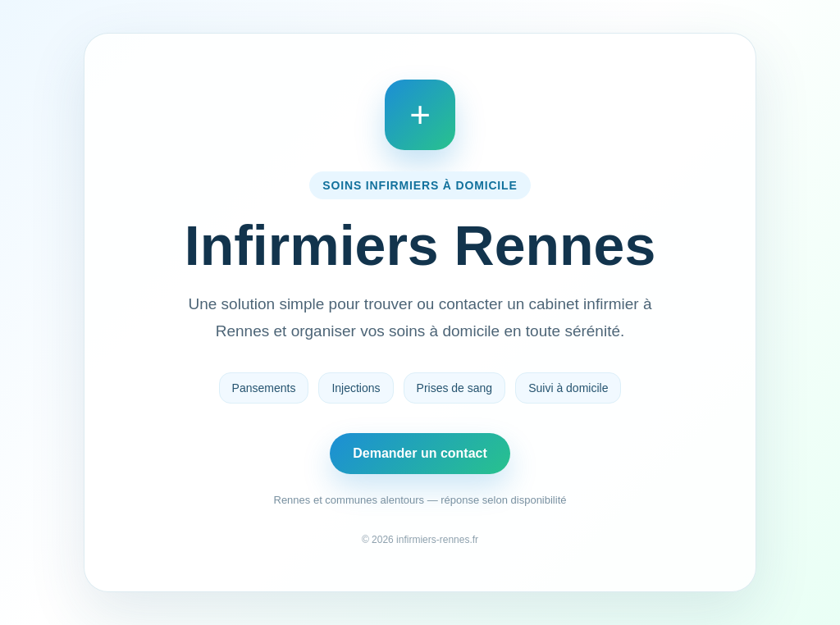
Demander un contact (420, 453)
